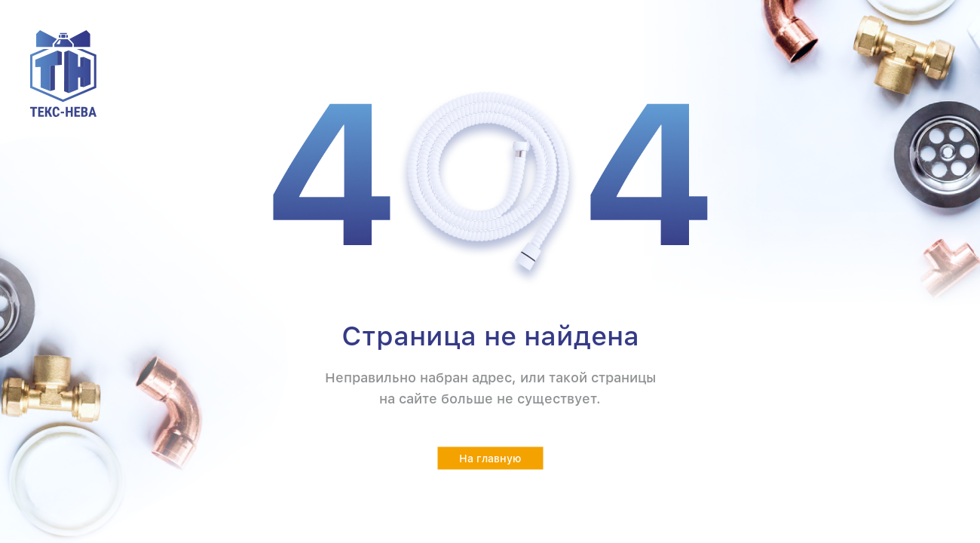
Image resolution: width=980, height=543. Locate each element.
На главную (490, 459)
